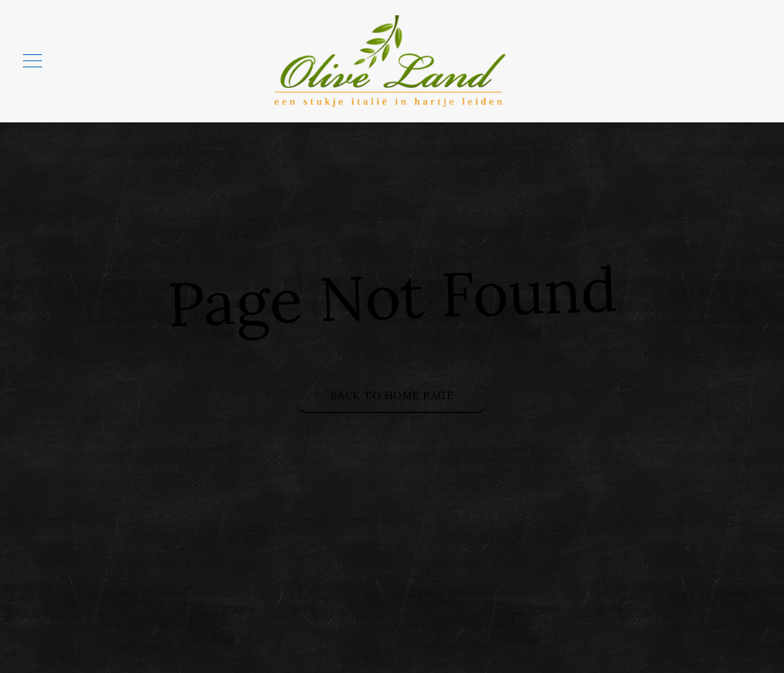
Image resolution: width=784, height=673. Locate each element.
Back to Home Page (392, 395)
